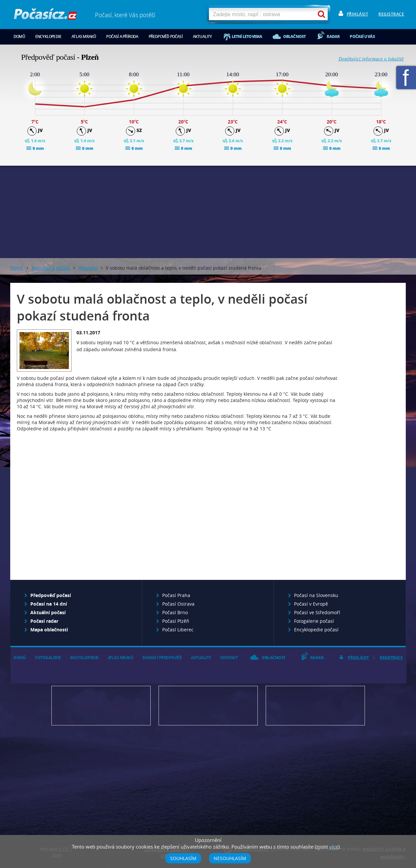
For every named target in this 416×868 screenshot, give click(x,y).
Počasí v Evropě (311, 604)
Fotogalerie (48, 658)
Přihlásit (358, 14)
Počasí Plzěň (176, 621)
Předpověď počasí (166, 36)
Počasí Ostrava (178, 604)
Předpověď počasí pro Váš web (101, 706)
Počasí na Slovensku (316, 595)
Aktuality (202, 36)
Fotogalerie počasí (314, 621)
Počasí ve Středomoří (317, 612)
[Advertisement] (208, 212)
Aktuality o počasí (51, 268)
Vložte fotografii (315, 706)
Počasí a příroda (122, 36)
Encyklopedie (48, 36)
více (334, 847)
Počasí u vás (362, 36)
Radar (333, 36)
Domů (19, 36)
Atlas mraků (84, 36)
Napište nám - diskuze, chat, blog (208, 706)
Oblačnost (295, 36)
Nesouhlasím (230, 858)
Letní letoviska (247, 36)
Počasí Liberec (178, 630)
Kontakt (229, 658)
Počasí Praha (176, 595)
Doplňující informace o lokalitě (371, 59)
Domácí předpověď (162, 658)
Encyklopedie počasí (316, 630)
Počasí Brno (175, 612)
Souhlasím (183, 858)
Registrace (391, 14)
